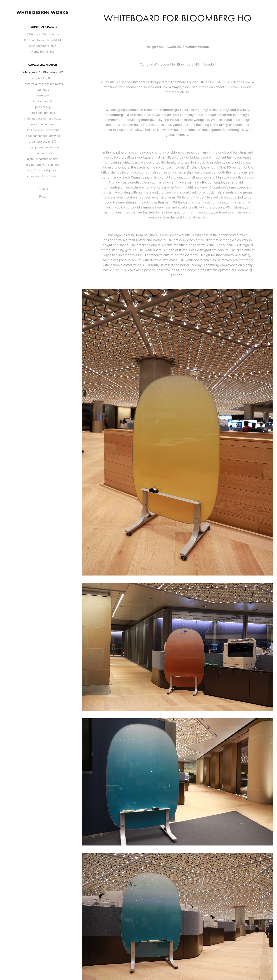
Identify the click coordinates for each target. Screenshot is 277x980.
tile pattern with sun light (43, 164)
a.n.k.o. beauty (43, 101)
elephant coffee (43, 78)
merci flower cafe (43, 124)
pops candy (43, 107)
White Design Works (43, 12)
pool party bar (43, 153)
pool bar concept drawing (43, 136)
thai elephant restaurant (43, 130)
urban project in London (43, 147)
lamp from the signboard (43, 170)
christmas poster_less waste (43, 118)
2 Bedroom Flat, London (43, 34)
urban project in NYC (43, 141)
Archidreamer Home (43, 46)
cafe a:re (43, 95)
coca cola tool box (43, 113)
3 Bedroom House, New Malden (43, 40)
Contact (43, 189)
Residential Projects (43, 27)
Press (43, 196)
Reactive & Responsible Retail (43, 84)
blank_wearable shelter (43, 159)
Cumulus (43, 90)
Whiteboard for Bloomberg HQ (43, 72)
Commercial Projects (43, 65)
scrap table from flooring (43, 176)
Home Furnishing (43, 51)
